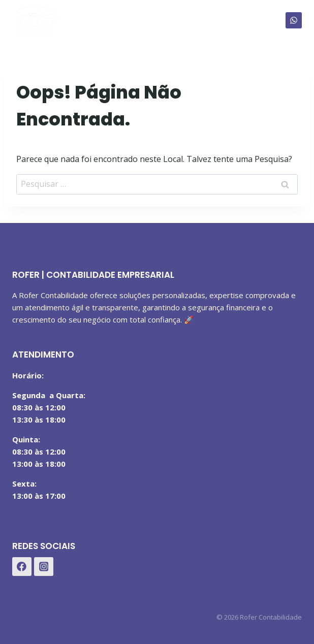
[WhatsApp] (294, 20)
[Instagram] (44, 567)
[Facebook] (22, 567)
